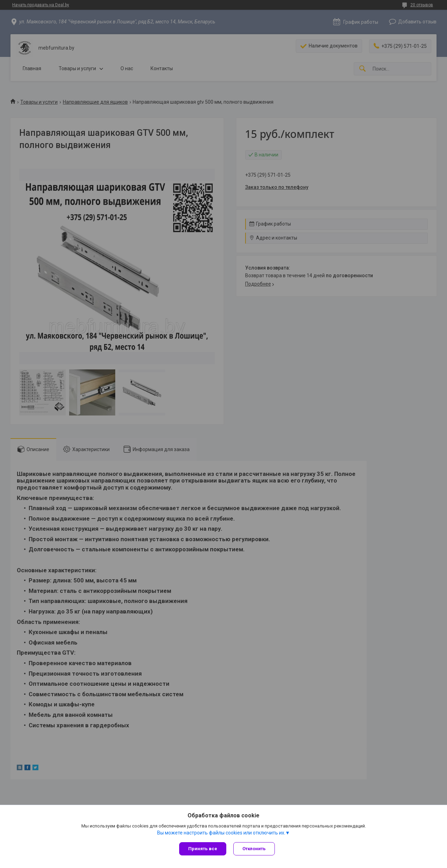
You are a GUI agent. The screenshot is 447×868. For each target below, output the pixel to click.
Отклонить (254, 849)
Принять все (203, 849)
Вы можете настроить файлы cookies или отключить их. (221, 833)
